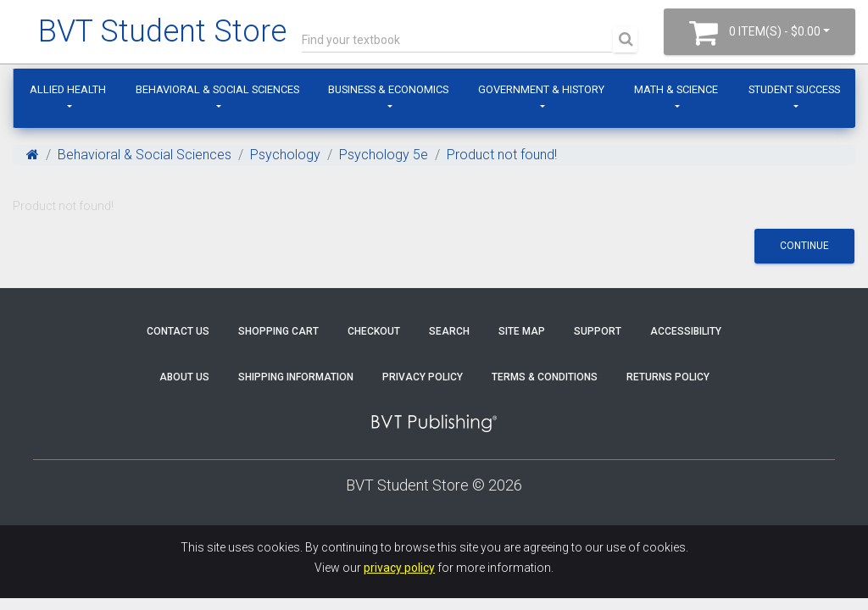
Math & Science (676, 89)
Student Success (794, 89)
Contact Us (178, 331)
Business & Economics (388, 89)
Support (598, 331)
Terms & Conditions (545, 377)
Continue (804, 246)
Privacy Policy (423, 377)
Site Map (522, 331)
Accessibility (686, 331)
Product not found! (502, 155)
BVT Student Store (162, 31)
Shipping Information (296, 377)
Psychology (285, 155)
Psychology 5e (384, 155)
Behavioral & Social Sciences (217, 89)
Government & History (541, 89)
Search (449, 331)
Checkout (374, 331)
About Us (184, 377)
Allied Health (68, 89)
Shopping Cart (278, 331)
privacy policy (399, 568)
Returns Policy (668, 377)
